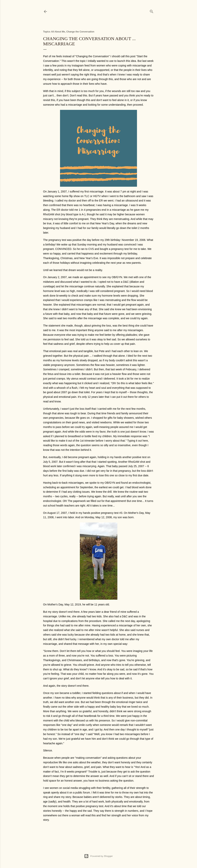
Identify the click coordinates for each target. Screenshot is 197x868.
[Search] (152, 11)
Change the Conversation (80, 32)
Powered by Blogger (98, 856)
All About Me (58, 32)
